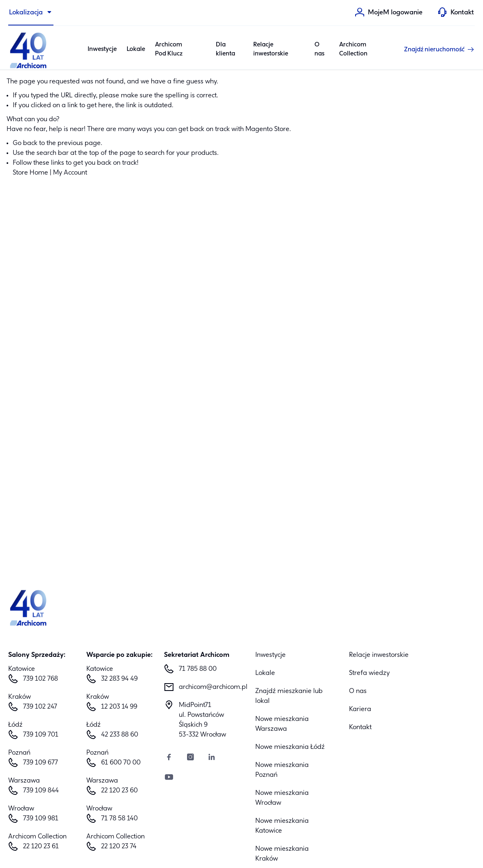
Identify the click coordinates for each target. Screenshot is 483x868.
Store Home (30, 173)
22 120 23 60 (119, 791)
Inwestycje (270, 655)
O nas (319, 50)
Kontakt (360, 728)
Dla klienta (225, 50)
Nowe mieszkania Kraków (282, 854)
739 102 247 (40, 707)
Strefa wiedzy (369, 673)
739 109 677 (40, 763)
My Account (70, 173)
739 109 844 (41, 791)
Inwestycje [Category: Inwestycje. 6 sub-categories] (102, 49)
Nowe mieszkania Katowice (282, 826)
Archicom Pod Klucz (169, 50)
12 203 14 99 (119, 707)
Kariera (360, 709)
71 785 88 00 (198, 669)
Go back (25, 143)
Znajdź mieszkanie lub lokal (289, 696)
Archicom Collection (353, 50)
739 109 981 (41, 819)
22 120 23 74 (119, 847)
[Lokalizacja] (31, 13)
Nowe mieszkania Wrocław (282, 798)
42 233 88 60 (120, 735)
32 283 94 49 (119, 679)
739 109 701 (41, 735)
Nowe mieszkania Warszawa (282, 724)
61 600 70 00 (121, 763)
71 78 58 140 (119, 819)
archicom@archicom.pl (210, 687)
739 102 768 (40, 679)
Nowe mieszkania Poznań (282, 770)
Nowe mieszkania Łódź (290, 747)
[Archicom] (29, 49)
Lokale (136, 49)
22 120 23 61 (41, 847)
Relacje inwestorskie (271, 50)
